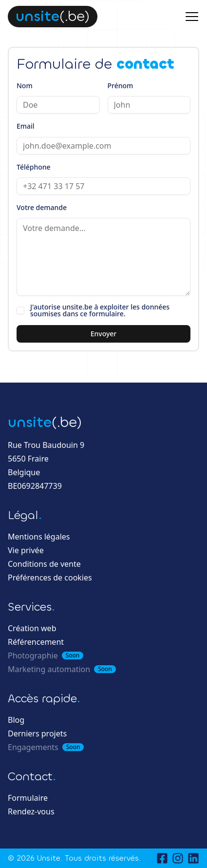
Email (26, 126)
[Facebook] (162, 858)
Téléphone (34, 167)
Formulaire (28, 798)
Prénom (121, 86)
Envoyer (104, 334)
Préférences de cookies (50, 578)
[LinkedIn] (193, 858)
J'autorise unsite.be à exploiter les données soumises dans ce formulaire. (100, 310)
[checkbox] (20, 310)
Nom (25, 86)
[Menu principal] (192, 17)
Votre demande (42, 207)
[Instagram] (178, 858)
